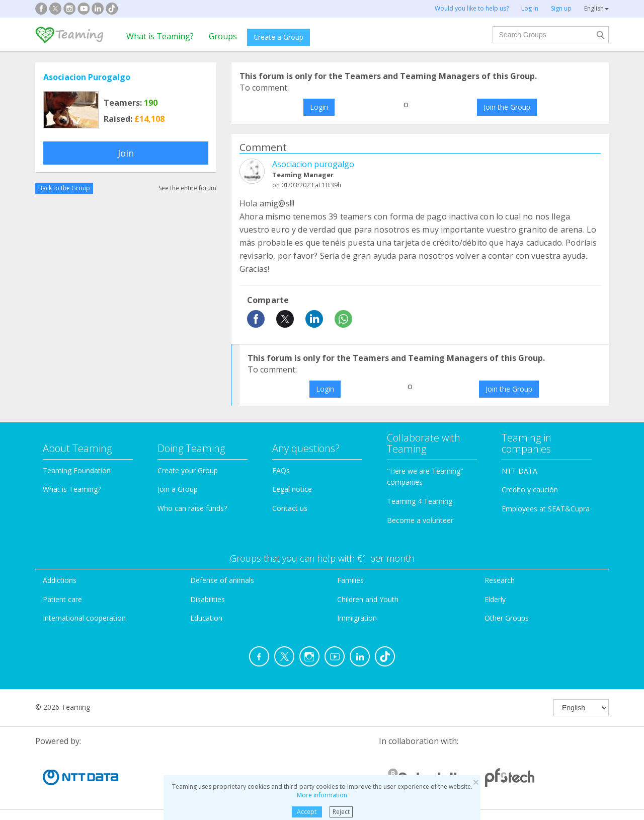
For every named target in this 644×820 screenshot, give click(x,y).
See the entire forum (187, 188)
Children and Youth (368, 599)
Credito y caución (530, 490)
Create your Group (188, 470)
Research (500, 580)
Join (126, 153)
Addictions (60, 580)
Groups (223, 36)
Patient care (62, 599)
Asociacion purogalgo (313, 164)
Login (319, 107)
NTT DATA (519, 471)
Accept (307, 812)
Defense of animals (222, 580)
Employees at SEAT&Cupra (546, 509)
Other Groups (507, 618)
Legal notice (292, 489)
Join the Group (507, 107)
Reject (341, 812)
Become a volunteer (420, 520)
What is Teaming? (160, 36)
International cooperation (84, 618)
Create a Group (278, 37)
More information (322, 795)
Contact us (290, 508)
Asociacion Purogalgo (87, 77)
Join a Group (178, 489)
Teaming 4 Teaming (420, 501)
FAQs (281, 470)
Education (206, 618)
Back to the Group (64, 188)
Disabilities (208, 599)
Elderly (495, 599)
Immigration (357, 618)
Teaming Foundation (77, 470)
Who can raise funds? (192, 508)
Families (350, 580)
